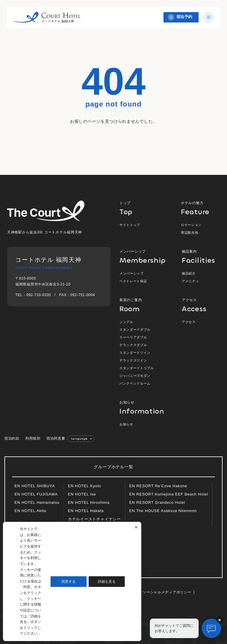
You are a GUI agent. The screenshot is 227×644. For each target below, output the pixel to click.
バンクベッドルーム (135, 383)
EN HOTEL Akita (30, 511)
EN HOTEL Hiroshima (89, 502)
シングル (126, 322)
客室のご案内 (143, 305)
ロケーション (191, 225)
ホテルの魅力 (200, 208)
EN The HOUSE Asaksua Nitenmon (163, 511)
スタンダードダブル (135, 330)
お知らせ (138, 407)
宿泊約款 (12, 438)
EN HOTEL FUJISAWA (36, 494)
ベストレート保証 (133, 281)
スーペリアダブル (133, 337)
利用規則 (33, 438)
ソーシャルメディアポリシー (167, 592)
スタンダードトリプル (137, 368)
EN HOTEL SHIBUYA (35, 486)
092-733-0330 (39, 295)
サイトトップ (130, 225)
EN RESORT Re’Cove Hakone (158, 486)
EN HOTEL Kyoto (85, 486)
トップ (143, 208)
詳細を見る (107, 582)
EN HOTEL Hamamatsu (37, 502)
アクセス (201, 305)
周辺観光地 (189, 233)
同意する (69, 582)
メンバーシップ (143, 257)
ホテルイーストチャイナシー (94, 519)
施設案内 (201, 257)
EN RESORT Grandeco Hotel (157, 502)
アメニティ (190, 281)
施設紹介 (189, 273)
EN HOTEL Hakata (86, 511)
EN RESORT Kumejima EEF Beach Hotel (169, 494)
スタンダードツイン (135, 353)
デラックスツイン (133, 360)
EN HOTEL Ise (82, 494)
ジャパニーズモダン (135, 376)
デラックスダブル (133, 345)
